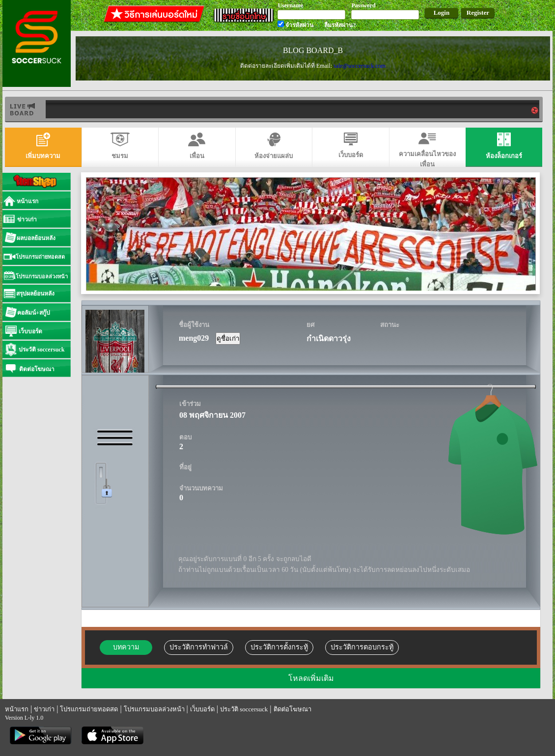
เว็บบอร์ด (202, 709)
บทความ (126, 647)
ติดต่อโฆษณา (292, 709)
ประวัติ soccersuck (244, 709)
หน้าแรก (17, 709)
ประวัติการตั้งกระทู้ (279, 647)
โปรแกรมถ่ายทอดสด (89, 709)
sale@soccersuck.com (360, 66)
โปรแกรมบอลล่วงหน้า (154, 709)
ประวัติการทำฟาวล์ (199, 647)
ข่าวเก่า (44, 709)
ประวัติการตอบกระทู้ (362, 647)
